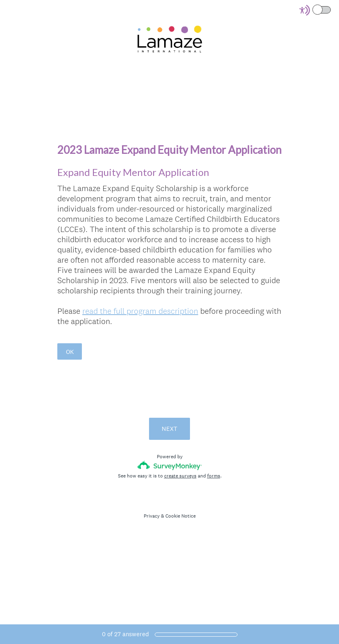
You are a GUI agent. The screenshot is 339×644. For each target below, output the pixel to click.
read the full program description (140, 311)
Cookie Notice (181, 516)
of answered (125, 634)
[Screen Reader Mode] (316, 10)
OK (70, 352)
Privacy (152, 516)
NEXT (169, 429)
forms (214, 476)
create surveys (180, 476)
